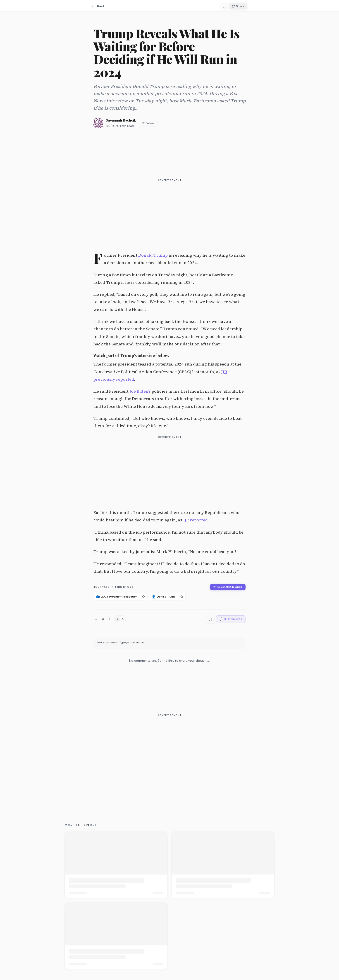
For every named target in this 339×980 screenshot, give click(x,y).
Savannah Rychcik (121, 120)
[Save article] (224, 6)
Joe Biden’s (140, 391)
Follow (148, 123)
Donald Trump (153, 255)
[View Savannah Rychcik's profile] (98, 123)
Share (238, 6)
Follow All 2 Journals (228, 587)
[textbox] (169, 644)
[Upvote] (109, 619)
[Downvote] (96, 619)
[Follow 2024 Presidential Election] (143, 597)
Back (98, 6)
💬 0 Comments (231, 619)
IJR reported (196, 520)
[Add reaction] (120, 619)
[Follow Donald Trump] (182, 597)
